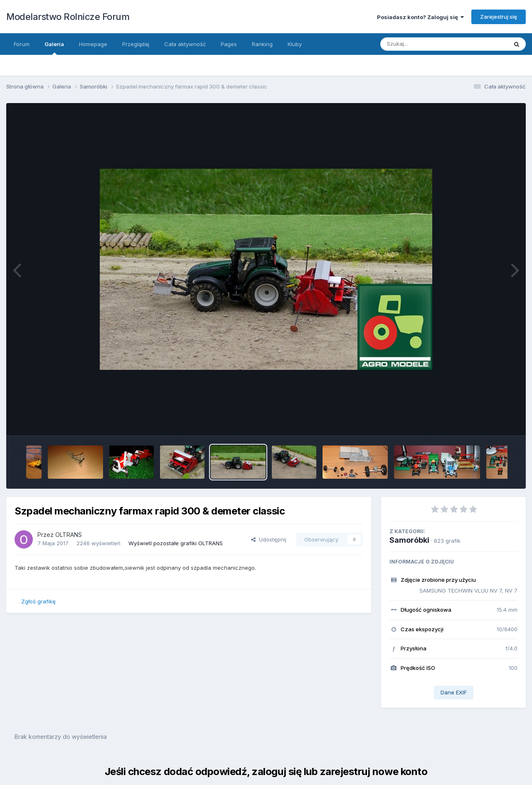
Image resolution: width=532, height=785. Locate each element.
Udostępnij (269, 539)
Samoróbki (409, 540)
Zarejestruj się (499, 17)
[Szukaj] (424, 44)
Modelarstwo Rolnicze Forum (68, 17)
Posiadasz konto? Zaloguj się (420, 17)
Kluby (295, 44)
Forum (22, 44)
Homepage (93, 44)
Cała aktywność (185, 44)
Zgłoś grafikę (38, 601)
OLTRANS (69, 535)
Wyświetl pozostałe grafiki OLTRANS (176, 543)
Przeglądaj (136, 44)
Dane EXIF (454, 692)
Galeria (54, 48)
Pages (229, 44)
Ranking (262, 44)
